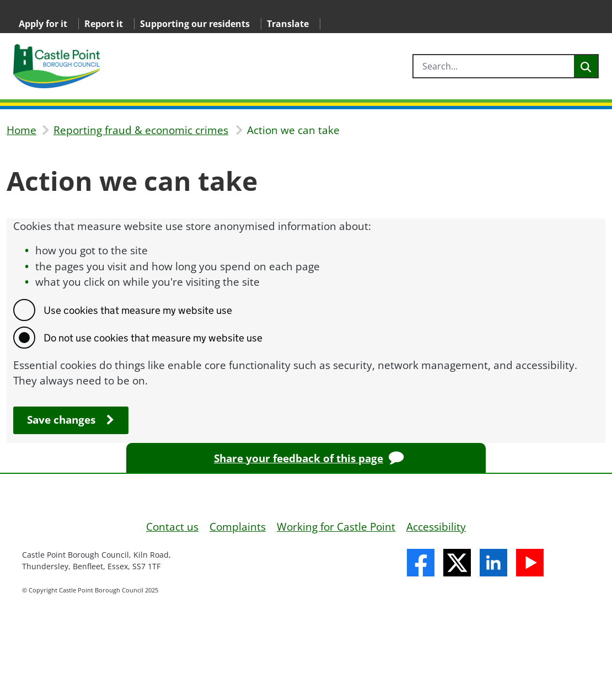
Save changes (61, 420)
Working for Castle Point (336, 527)
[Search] (586, 66)
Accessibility (436, 527)
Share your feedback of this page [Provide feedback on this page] (299, 458)
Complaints (238, 527)
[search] (494, 66)
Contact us (172, 527)
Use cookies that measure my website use (138, 310)
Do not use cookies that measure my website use (153, 338)
